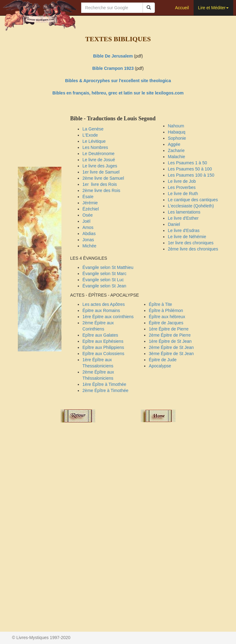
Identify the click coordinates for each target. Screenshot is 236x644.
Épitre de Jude (163, 360)
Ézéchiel (90, 209)
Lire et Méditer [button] (213, 8)
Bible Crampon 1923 (113, 68)
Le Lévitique (94, 141)
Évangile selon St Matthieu (108, 267)
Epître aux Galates (100, 335)
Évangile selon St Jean (104, 286)
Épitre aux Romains (101, 310)
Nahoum (176, 126)
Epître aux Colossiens (103, 354)
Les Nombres (95, 147)
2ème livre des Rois (101, 190)
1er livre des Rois (100, 184)
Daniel (174, 224)
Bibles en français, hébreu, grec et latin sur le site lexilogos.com (118, 93)
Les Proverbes (182, 187)
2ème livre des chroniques (193, 249)
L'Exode (90, 135)
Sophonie (177, 138)
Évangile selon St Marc (104, 274)
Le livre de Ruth (183, 194)
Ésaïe (88, 197)
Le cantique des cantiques (193, 200)
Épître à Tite (160, 304)
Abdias (89, 234)
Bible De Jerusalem (113, 56)
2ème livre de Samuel (103, 178)
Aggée (174, 144)
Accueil (182, 8)
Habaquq (177, 132)
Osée (87, 215)
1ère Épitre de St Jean (170, 341)
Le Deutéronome (98, 154)
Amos (88, 227)
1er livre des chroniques (191, 243)
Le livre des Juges (100, 166)
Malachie (176, 157)
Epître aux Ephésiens (103, 341)
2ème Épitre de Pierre (170, 335)
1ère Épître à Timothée (104, 384)
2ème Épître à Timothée (105, 390)
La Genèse (93, 129)
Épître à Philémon (166, 310)
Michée (89, 246)
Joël (86, 221)
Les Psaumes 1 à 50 (187, 163)
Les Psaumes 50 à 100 (190, 169)
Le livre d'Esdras (184, 230)
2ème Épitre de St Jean (171, 347)
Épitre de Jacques (166, 323)
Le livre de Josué (99, 160)
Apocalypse (160, 366)
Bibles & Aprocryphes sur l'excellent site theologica (118, 81)
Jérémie (90, 203)
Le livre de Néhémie (187, 237)
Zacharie (176, 150)
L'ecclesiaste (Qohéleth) (191, 206)
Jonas (88, 240)
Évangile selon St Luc (103, 280)
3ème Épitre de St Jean (171, 354)
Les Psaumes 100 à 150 (191, 175)
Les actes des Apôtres (104, 304)
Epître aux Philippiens (103, 347)
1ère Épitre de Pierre (169, 329)
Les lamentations (184, 212)
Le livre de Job (182, 181)
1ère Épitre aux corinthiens (108, 317)
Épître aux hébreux (167, 317)
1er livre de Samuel (101, 172)
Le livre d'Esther (183, 218)
